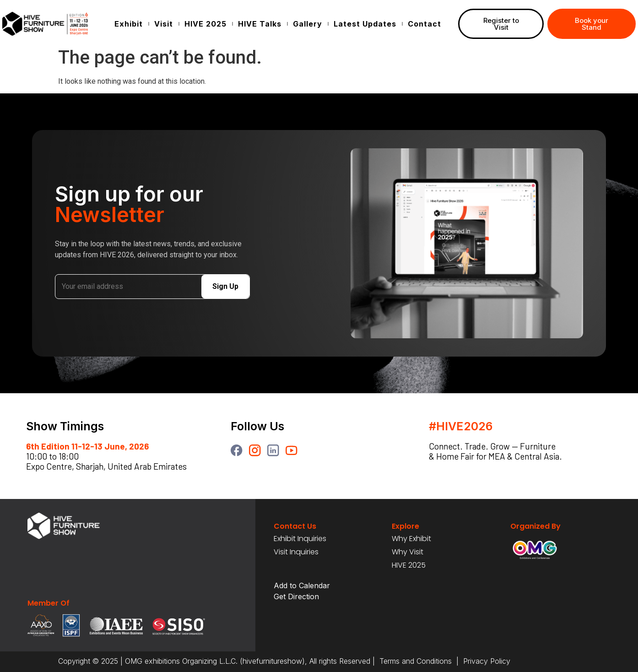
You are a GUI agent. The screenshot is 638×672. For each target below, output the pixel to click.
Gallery (308, 24)
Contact (424, 24)
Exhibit (129, 24)
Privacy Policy (486, 661)
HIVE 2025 (205, 24)
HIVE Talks (260, 24)
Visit (164, 24)
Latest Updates (365, 24)
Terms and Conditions (416, 661)
